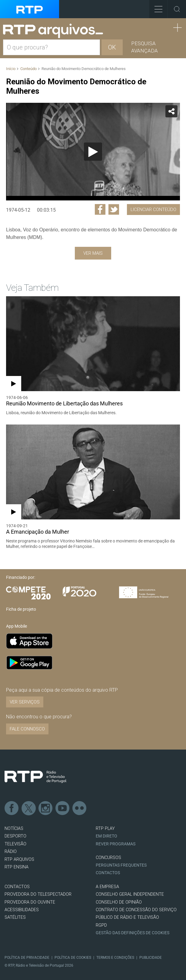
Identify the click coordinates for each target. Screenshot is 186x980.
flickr (80, 808)
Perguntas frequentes (121, 865)
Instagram (46, 808)
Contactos (108, 873)
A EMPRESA (107, 887)
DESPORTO (15, 836)
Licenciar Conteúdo (153, 210)
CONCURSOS (108, 858)
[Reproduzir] (93, 152)
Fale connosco (27, 729)
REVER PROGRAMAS (116, 844)
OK (112, 47)
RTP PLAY (105, 829)
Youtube (63, 808)
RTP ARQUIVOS (19, 859)
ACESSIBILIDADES (22, 910)
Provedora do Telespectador (38, 894)
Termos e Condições (115, 958)
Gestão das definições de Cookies (133, 933)
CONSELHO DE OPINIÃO (119, 902)
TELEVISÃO (15, 844)
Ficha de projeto (21, 609)
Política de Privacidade (27, 958)
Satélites (15, 917)
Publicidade (151, 958)
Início (11, 69)
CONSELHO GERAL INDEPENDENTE (130, 894)
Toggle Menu (156, 7)
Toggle (177, 9)
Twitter (29, 808)
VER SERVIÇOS (25, 702)
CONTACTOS (17, 887)
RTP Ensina (17, 867)
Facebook (12, 808)
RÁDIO (11, 852)
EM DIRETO (106, 836)
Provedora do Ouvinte (30, 902)
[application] (93, 152)
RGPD (101, 925)
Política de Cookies (73, 958)
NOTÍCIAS (14, 829)
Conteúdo (28, 69)
